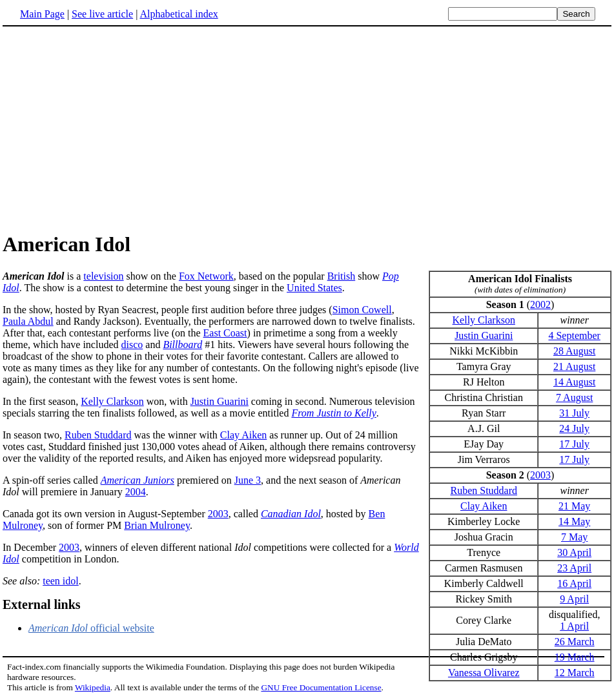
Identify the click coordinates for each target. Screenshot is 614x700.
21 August (574, 366)
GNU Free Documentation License (321, 687)
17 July (574, 444)
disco (132, 345)
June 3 (248, 480)
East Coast (225, 333)
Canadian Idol (291, 514)
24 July (574, 428)
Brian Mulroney (157, 525)
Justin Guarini (484, 335)
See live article (102, 14)
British (342, 276)
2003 (540, 475)
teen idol (61, 581)
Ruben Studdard (484, 490)
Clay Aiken (484, 506)
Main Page (42, 14)
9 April (574, 599)
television (103, 276)
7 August (574, 397)
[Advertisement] (111, 129)
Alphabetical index (179, 14)
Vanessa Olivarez (484, 673)
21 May (574, 506)
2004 (136, 492)
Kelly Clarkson (484, 320)
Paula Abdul (28, 321)
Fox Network (206, 276)
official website (91, 628)
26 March (575, 642)
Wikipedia (93, 687)
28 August (574, 351)
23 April (574, 568)
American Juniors (138, 480)
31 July (574, 413)
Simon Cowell (362, 310)
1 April (574, 626)
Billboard (182, 345)
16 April (574, 583)
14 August (574, 382)
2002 (540, 304)
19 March (575, 657)
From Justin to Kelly (333, 413)
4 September (574, 335)
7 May (574, 537)
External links (42, 604)
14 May (574, 521)
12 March (575, 673)
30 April (574, 552)
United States (314, 288)
